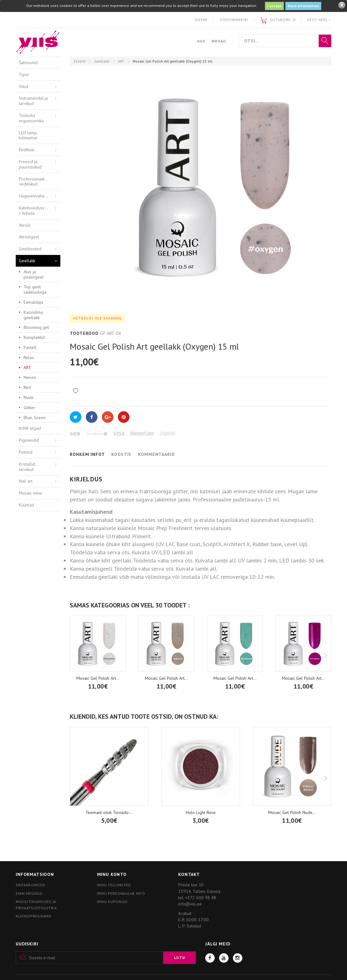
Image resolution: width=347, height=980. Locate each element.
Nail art (26, 481)
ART (121, 61)
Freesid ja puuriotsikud (30, 164)
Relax (29, 357)
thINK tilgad (30, 428)
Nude (29, 397)
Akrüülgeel (29, 237)
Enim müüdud (29, 893)
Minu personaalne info (121, 893)
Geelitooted (30, 249)
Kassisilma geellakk (33, 315)
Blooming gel (36, 327)
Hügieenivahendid (36, 196)
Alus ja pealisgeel (34, 274)
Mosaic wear (31, 493)
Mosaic (219, 41)
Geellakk (102, 61)
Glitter (29, 407)
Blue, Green (35, 418)
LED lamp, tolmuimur (28, 135)
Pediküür (27, 150)
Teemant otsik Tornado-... (109, 812)
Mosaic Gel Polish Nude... (292, 812)
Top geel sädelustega (35, 289)
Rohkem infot (87, 454)
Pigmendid (29, 440)
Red (27, 387)
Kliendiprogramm (34, 916)
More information (303, 6)
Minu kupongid (113, 902)
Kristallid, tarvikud (28, 467)
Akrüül (25, 225)
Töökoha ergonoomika (31, 118)
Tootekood (84, 333)
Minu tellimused (114, 885)
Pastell (30, 347)
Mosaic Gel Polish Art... (166, 678)
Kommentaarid (156, 454)
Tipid (24, 75)
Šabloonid (28, 63)
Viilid (23, 86)
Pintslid (26, 452)
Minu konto (112, 874)
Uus (201, 41)
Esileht (80, 61)
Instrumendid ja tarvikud (33, 101)
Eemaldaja (33, 302)
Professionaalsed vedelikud (35, 182)
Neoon (30, 377)
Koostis (121, 454)
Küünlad (26, 505)
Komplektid (34, 337)
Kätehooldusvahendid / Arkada (39, 210)
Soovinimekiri (234, 20)
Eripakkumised (30, 885)
